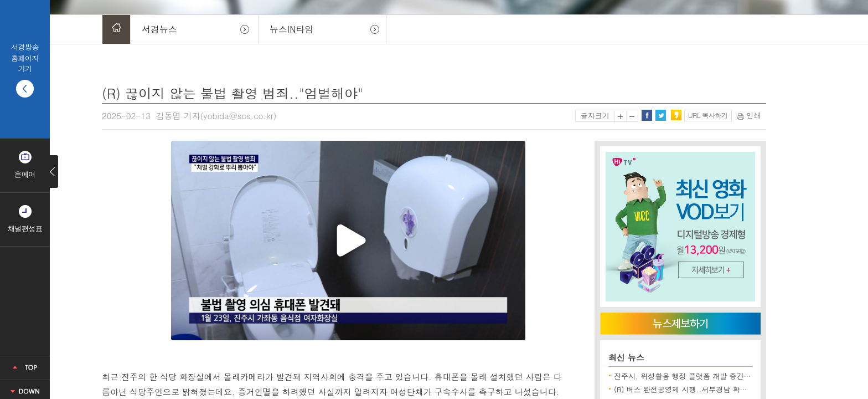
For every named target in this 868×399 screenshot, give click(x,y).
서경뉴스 (159, 29)
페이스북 (647, 115)
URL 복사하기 (708, 115)
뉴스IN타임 (291, 29)
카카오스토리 (676, 115)
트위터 (660, 115)
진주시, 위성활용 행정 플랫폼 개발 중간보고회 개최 (698, 376)
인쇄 (749, 115)
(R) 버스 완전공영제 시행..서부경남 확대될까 (688, 389)
